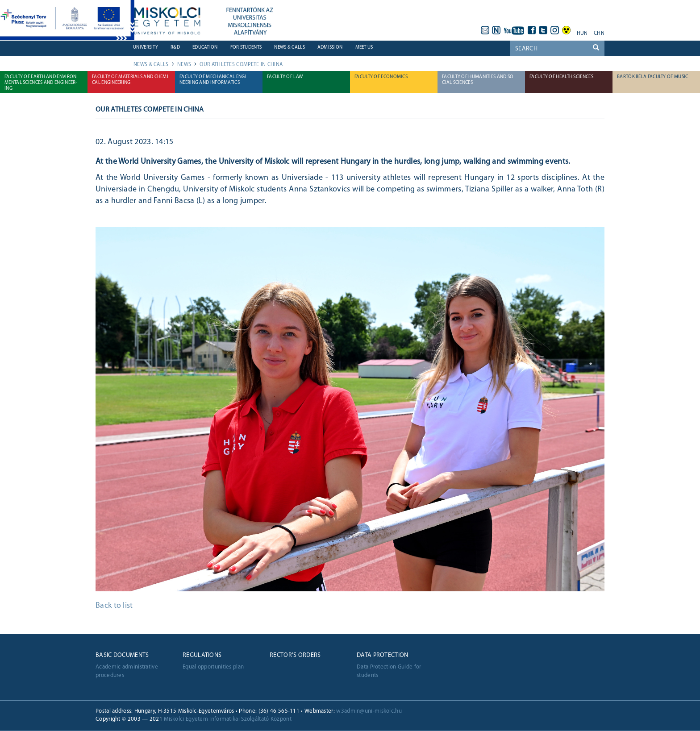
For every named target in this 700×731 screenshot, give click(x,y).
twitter (543, 30)
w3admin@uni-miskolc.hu (369, 711)
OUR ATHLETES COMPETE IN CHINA (241, 65)
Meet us (364, 48)
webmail (485, 30)
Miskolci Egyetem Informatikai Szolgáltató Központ (228, 719)
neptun (496, 30)
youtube (514, 30)
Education (205, 48)
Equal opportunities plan (213, 667)
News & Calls (290, 48)
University (146, 48)
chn (599, 33)
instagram (555, 30)
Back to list (114, 606)
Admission (330, 48)
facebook (532, 30)
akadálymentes (567, 30)
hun (582, 33)
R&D (175, 48)
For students (246, 48)
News (184, 65)
